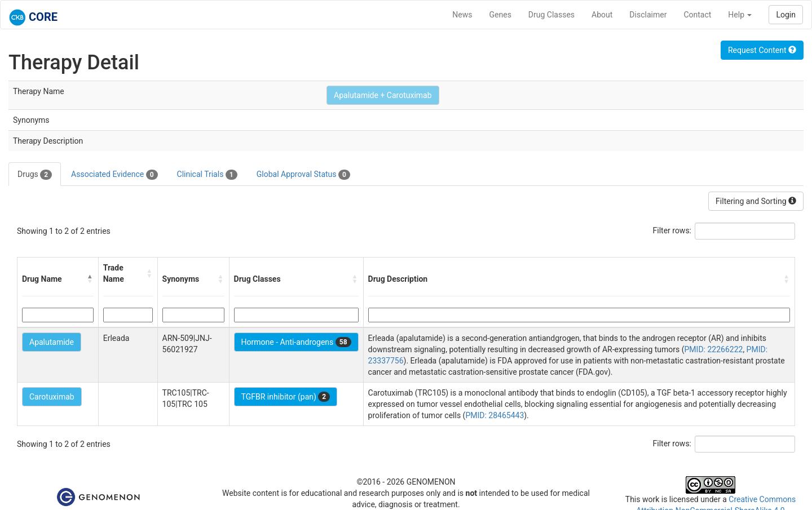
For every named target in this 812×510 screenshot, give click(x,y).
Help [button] (740, 15)
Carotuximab (52, 397)
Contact (697, 15)
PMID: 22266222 (714, 349)
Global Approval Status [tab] (303, 175)
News (462, 15)
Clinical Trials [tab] (207, 175)
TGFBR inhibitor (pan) (286, 397)
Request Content (762, 50)
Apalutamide (52, 342)
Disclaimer (648, 15)
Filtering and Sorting (756, 201)
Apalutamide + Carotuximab (383, 95)
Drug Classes (551, 15)
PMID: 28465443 (495, 415)
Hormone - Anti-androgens (296, 342)
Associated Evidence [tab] (114, 175)
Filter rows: (672, 230)
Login (786, 15)
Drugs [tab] (35, 175)
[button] (90, 279)
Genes (500, 15)
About (602, 15)
